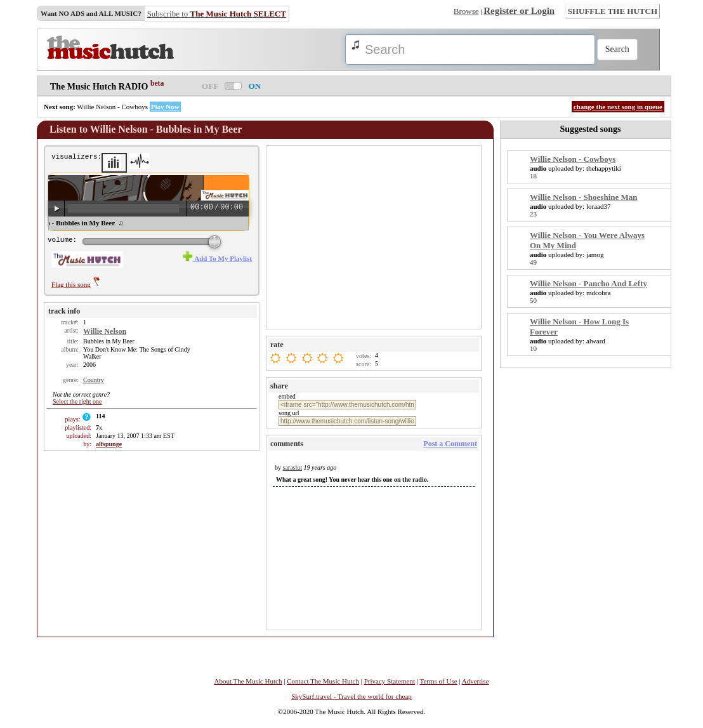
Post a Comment (450, 444)
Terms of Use (439, 681)
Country (94, 380)
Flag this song (76, 284)
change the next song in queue (618, 107)
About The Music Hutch (248, 681)
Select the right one (77, 401)
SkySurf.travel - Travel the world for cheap (351, 696)
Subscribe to (217, 14)
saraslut (293, 467)
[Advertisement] (375, 237)
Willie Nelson (105, 331)
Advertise (476, 681)
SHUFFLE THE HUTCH (613, 11)
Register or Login (519, 11)
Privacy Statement (390, 681)
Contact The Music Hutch (323, 681)
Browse (466, 11)
